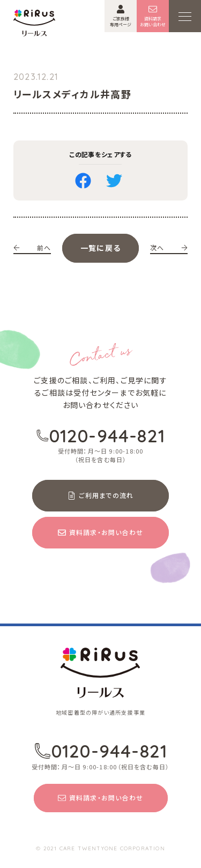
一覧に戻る (100, 248)
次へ (169, 247)
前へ (32, 247)
